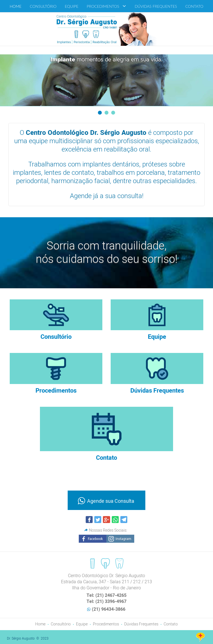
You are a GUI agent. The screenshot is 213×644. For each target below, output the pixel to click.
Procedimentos (106, 624)
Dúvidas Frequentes (141, 624)
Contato (171, 624)
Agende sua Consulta (111, 501)
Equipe (82, 624)
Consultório (61, 624)
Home (40, 624)
